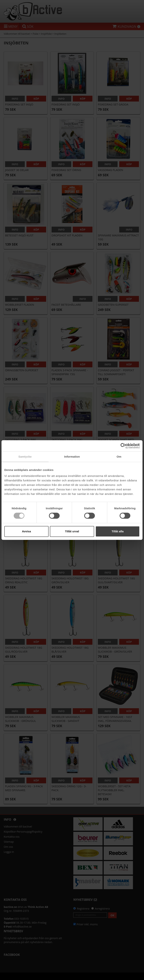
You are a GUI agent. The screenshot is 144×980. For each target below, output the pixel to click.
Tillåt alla (118, 531)
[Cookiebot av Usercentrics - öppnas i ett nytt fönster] (123, 446)
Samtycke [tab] (25, 457)
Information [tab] (72, 457)
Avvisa (26, 531)
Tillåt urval (72, 531)
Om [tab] (119, 457)
